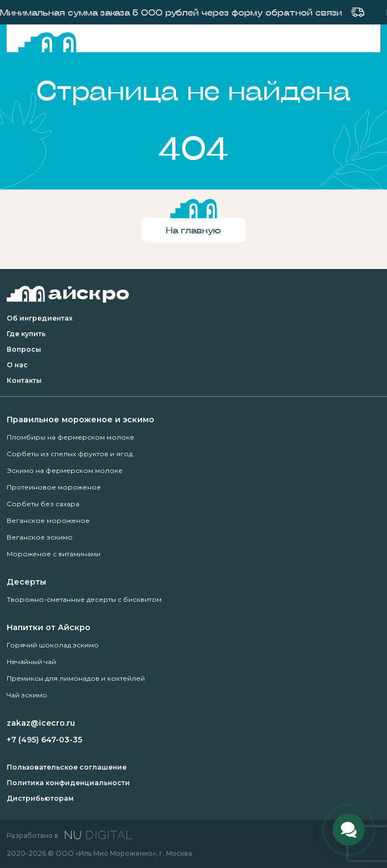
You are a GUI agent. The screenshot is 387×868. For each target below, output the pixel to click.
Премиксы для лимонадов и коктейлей (76, 678)
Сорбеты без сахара (43, 504)
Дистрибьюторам (40, 798)
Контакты (24, 380)
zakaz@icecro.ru (41, 723)
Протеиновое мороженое (54, 487)
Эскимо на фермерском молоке (65, 470)
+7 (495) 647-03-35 (44, 740)
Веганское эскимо (40, 537)
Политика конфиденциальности (68, 783)
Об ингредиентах (40, 318)
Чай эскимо (27, 695)
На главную (193, 230)
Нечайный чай (31, 662)
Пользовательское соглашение (67, 767)
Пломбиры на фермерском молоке (71, 437)
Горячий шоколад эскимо (53, 645)
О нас (17, 365)
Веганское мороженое (48, 520)
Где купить (26, 334)
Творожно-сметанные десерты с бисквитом (84, 599)
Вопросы (24, 349)
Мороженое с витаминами (54, 554)
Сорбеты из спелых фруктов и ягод (70, 454)
